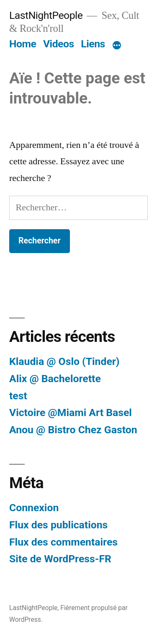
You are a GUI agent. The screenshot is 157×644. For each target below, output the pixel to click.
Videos (59, 44)
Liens (93, 44)
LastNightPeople (46, 15)
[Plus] (117, 46)
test (18, 396)
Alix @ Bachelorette (55, 379)
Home (23, 44)
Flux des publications (58, 525)
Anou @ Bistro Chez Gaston (73, 430)
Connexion (34, 508)
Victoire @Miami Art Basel (71, 413)
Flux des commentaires (63, 542)
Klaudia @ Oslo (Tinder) (64, 361)
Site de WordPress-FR (60, 559)
